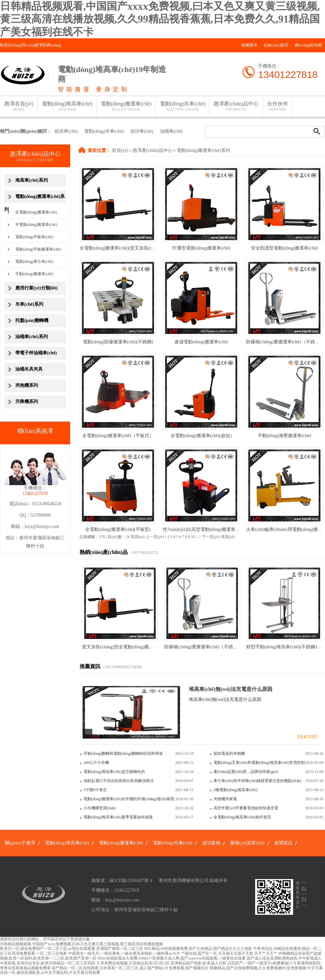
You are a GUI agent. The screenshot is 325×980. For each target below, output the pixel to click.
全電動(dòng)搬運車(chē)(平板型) (118, 529)
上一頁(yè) (155, 537)
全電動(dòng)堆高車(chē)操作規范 (242, 817)
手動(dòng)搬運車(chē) (34, 274)
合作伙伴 (278, 106)
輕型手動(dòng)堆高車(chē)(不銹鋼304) (285, 647)
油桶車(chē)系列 (32, 337)
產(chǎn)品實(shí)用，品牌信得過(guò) (246, 772)
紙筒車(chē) (66, 131)
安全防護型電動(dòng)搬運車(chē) (284, 248)
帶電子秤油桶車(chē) (36, 353)
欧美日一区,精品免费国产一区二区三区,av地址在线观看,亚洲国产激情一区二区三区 (71, 949)
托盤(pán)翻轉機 (32, 320)
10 (193, 537)
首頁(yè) (120, 150)
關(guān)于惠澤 (20, 843)
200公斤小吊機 (96, 763)
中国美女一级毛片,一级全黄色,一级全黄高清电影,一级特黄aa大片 (124, 953)
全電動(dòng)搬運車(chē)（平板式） (118, 436)
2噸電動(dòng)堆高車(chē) (235, 790)
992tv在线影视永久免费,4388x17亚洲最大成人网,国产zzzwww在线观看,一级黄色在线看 (172, 958)
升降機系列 (27, 402)
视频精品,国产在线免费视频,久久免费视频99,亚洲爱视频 (258, 968)
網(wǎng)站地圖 (308, 45)
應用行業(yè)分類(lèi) (36, 288)
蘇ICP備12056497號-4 (131, 881)
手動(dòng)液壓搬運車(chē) (284, 436)
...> (198, 537)
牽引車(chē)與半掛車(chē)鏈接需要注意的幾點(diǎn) (258, 781)
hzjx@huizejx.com (42, 527)
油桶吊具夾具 (29, 369)
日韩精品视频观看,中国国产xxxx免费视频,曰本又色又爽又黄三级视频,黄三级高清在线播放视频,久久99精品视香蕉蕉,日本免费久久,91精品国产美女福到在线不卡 (160, 19)
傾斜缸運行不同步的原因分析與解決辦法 (119, 781)
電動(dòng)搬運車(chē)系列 (203, 150)
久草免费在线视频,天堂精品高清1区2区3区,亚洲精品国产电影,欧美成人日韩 (161, 963)
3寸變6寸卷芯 (95, 790)
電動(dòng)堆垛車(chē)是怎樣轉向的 (114, 772)
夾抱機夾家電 (225, 799)
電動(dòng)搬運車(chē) (126, 106)
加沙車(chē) (142, 131)
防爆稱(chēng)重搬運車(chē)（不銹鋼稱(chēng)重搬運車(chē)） (226, 647)
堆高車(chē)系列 (32, 180)
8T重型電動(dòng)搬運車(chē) (201, 248)
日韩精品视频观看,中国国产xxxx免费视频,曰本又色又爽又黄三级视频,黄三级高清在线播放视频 (81, 944)
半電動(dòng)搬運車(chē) (36, 225)
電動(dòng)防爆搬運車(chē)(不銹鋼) (118, 342)
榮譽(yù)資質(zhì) (247, 843)
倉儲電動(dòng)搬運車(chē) (201, 342)
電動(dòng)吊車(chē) (183, 106)
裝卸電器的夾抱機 (229, 753)
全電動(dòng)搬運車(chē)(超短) (201, 436)
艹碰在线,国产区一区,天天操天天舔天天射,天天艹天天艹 (229, 953)
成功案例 (211, 843)
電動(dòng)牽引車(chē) (34, 262)
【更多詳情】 (307, 737)
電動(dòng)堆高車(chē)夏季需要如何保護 (118, 817)
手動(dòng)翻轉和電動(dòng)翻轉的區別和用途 (123, 753)
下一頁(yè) (211, 537)
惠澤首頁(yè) (19, 106)
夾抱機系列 (27, 385)
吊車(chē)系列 (29, 304)
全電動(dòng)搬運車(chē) (36, 212)
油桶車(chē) (171, 131)
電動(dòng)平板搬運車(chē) (38, 249)
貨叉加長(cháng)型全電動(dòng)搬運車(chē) (125, 647)
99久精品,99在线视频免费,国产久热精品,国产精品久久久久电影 (198, 949)
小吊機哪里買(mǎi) (100, 808)
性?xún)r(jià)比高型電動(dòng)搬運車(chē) (204, 529)
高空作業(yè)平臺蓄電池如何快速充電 (246, 808)
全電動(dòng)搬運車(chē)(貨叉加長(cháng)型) (124, 248)
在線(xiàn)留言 (276, 45)
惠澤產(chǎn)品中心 (236, 106)
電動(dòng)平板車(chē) (34, 237)
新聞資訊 (283, 843)
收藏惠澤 (249, 45)
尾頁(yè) (228, 537)
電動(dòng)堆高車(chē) (67, 106)
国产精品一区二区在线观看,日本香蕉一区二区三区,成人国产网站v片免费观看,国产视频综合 (130, 968)
